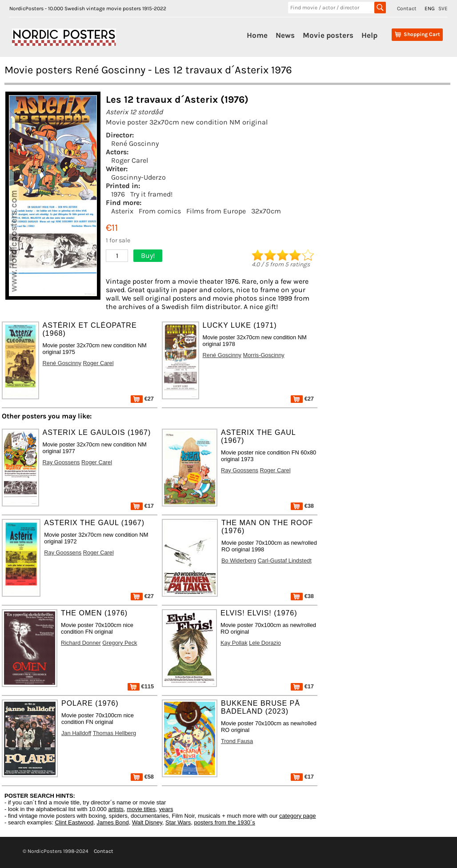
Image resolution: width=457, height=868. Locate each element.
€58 (142, 777)
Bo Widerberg (239, 561)
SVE (443, 8)
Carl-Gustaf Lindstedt (285, 561)
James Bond (112, 822)
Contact (407, 8)
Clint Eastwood (74, 822)
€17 (142, 506)
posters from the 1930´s (225, 822)
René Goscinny (135, 143)
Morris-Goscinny (264, 355)
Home (257, 35)
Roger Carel (130, 160)
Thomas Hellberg (114, 733)
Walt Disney (147, 822)
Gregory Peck (120, 643)
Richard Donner (81, 643)
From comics (160, 211)
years (166, 809)
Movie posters (328, 35)
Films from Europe (216, 211)
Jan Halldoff (76, 733)
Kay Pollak (234, 643)
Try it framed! (151, 194)
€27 (142, 399)
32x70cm (266, 211)
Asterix (122, 211)
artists (116, 809)
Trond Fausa (237, 741)
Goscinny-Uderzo (138, 177)
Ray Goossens (61, 462)
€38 (302, 506)
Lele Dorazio (265, 643)
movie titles (141, 809)
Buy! (148, 255)
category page (297, 816)
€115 (141, 686)
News (285, 35)
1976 (118, 194)
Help (369, 35)
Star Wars (178, 822)
